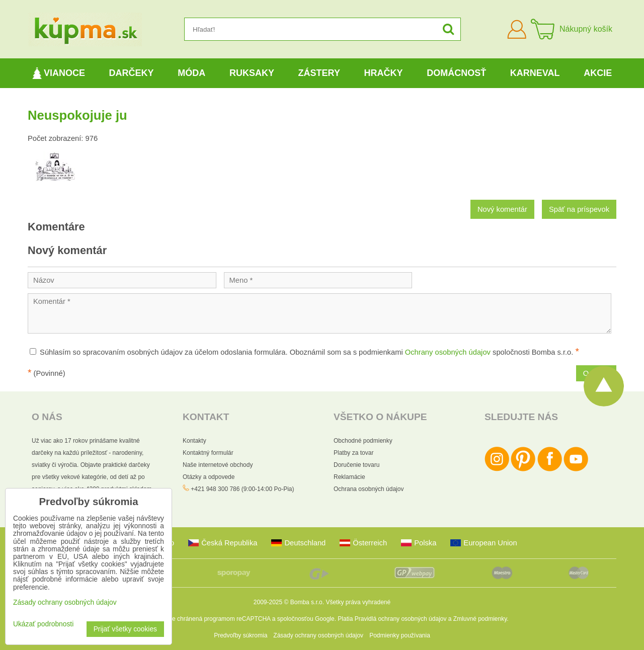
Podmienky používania (400, 635)
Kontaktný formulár (208, 453)
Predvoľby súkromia (240, 635)
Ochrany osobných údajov (448, 352)
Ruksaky (252, 73)
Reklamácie (349, 477)
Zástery (319, 73)
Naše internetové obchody (218, 465)
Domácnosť (456, 73)
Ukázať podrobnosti (43, 624)
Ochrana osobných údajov (369, 489)
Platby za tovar (353, 453)
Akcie (598, 73)
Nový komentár (502, 209)
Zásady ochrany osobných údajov (318, 635)
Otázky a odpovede (209, 477)
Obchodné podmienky (363, 441)
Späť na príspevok (579, 209)
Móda (191, 73)
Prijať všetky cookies (125, 629)
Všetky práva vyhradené (358, 602)
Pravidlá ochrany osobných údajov (401, 619)
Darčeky (132, 73)
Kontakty (194, 441)
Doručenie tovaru (356, 465)
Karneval (535, 73)
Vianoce (59, 73)
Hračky (384, 73)
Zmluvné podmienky (480, 619)
